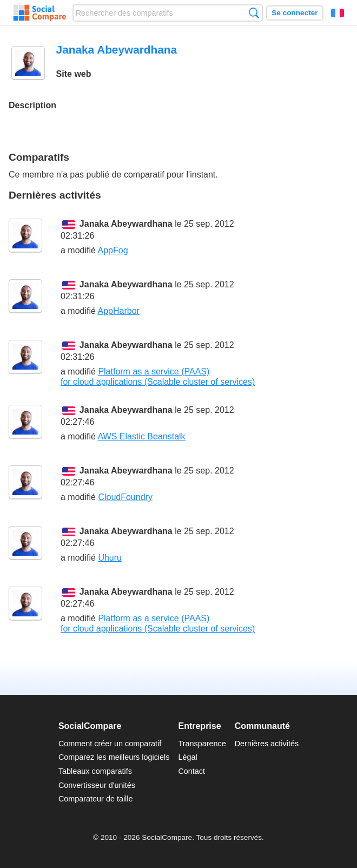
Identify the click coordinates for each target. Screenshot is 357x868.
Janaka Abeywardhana (126, 224)
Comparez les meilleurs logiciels (114, 757)
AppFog (113, 250)
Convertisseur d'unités (97, 785)
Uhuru (110, 558)
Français (338, 13)
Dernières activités (267, 744)
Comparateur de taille (96, 799)
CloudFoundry (125, 497)
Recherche (254, 13)
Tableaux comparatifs (95, 771)
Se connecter (295, 13)
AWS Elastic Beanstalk (141, 436)
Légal (187, 757)
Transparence (202, 744)
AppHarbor (118, 311)
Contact (191, 771)
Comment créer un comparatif (110, 744)
